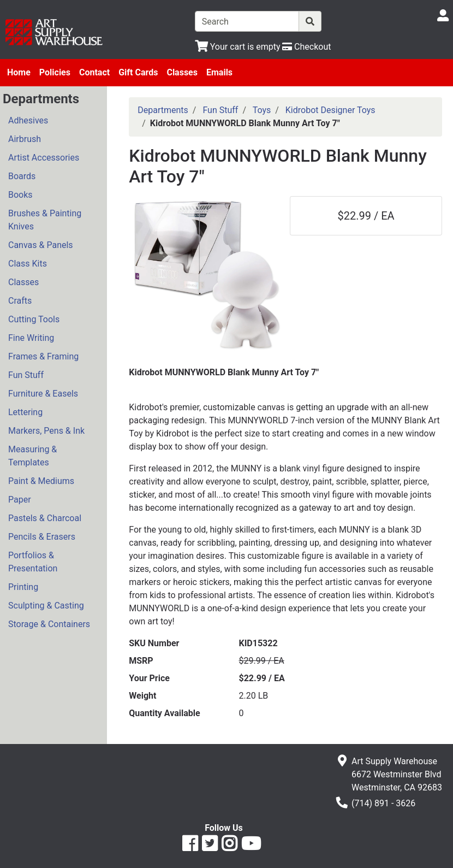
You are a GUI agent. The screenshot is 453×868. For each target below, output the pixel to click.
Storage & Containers (49, 624)
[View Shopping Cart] (238, 47)
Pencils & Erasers (42, 537)
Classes (182, 72)
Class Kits (28, 264)
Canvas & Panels (41, 245)
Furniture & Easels (43, 394)
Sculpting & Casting (46, 606)
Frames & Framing (43, 356)
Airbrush (25, 139)
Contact (94, 72)
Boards (22, 176)
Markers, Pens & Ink (46, 431)
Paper (20, 500)
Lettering (25, 412)
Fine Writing (31, 338)
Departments (163, 110)
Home (19, 72)
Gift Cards (138, 72)
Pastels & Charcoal (45, 518)
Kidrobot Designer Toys (330, 110)
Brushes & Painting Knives (45, 220)
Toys (262, 110)
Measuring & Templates (32, 456)
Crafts (20, 301)
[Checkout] (306, 47)
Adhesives (28, 120)
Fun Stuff (26, 375)
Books (20, 195)
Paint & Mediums (41, 481)
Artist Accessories (44, 158)
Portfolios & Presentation (33, 562)
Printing (23, 587)
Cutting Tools (34, 319)
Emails (219, 72)
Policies (55, 72)
